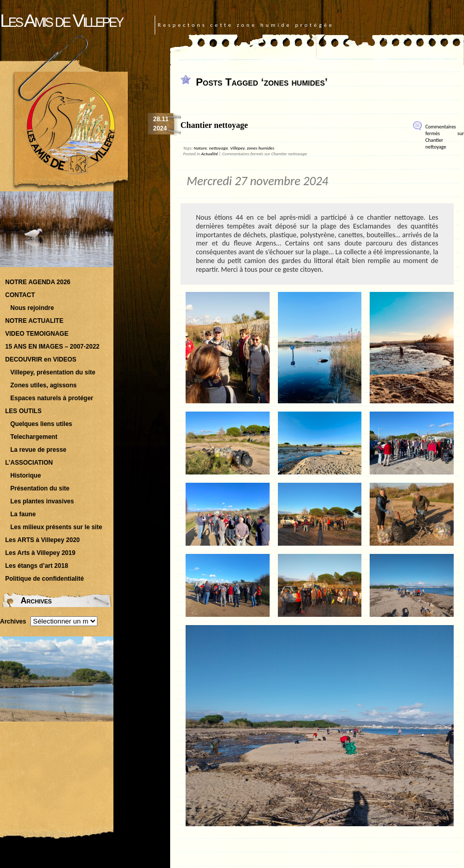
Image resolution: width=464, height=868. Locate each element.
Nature (200, 148)
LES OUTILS (23, 411)
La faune (23, 514)
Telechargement (34, 437)
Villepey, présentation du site (53, 372)
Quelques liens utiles (41, 424)
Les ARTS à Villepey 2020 (43, 540)
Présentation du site (40, 488)
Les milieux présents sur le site (56, 527)
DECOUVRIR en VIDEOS (41, 359)
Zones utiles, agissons (44, 385)
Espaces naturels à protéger (52, 398)
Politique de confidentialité (45, 579)
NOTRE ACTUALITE (34, 321)
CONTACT (20, 295)
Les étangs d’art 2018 (37, 566)
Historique (26, 476)
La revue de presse (38, 450)
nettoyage (219, 148)
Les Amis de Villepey (61, 20)
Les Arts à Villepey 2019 (40, 553)
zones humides (261, 148)
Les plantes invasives (42, 501)
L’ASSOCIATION (29, 463)
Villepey (237, 148)
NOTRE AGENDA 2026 (38, 282)
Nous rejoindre (32, 308)
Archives (13, 621)
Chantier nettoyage (214, 125)
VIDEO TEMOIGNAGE (37, 334)
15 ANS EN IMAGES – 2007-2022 (52, 347)
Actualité (210, 153)
